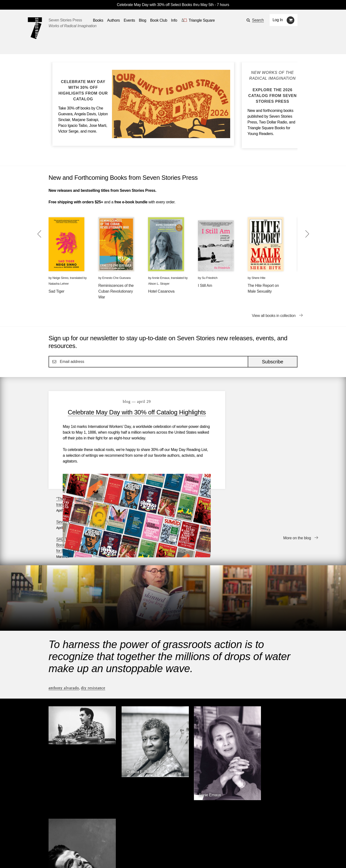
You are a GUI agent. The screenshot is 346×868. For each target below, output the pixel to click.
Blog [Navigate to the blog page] (143, 20)
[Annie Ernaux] (205, 711)
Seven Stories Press (65, 20)
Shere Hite (258, 278)
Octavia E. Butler (131, 688)
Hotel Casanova (161, 291)
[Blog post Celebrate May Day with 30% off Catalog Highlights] (83, 90)
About (151, 844)
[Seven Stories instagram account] (85, 857)
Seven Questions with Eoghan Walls (256, 422)
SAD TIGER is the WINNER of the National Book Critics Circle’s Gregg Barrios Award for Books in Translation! (261, 445)
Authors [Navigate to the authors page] (114, 20)
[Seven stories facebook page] (62, 857)
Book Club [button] (159, 20)
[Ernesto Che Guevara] (269, 717)
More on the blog (297, 479)
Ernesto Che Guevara (116, 278)
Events (93, 844)
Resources (130, 844)
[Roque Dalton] (77, 663)
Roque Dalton (65, 659)
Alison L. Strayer (159, 284)
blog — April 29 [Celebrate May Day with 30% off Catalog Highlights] (131, 402)
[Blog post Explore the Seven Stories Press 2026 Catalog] (272, 87)
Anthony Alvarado (64, 614)
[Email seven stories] (51, 857)
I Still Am (205, 286)
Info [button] (174, 20)
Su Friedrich (210, 278)
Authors (73, 844)
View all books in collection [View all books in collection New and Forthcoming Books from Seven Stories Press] (274, 316)
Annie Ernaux (161, 278)
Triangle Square (146, 789)
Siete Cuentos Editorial (237, 789)
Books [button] (98, 20)
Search (258, 20)
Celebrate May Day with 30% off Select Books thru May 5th (165, 5)
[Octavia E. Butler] (141, 691)
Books (54, 844)
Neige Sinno (60, 278)
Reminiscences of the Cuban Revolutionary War (116, 291)
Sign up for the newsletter (115, 857)
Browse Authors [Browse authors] (283, 750)
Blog (110, 844)
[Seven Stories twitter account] (73, 857)
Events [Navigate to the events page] (129, 20)
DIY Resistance (93, 614)
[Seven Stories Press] (35, 28)
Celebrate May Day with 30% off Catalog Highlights (130, 416)
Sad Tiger (56, 291)
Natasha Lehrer (59, 284)
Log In (278, 20)
